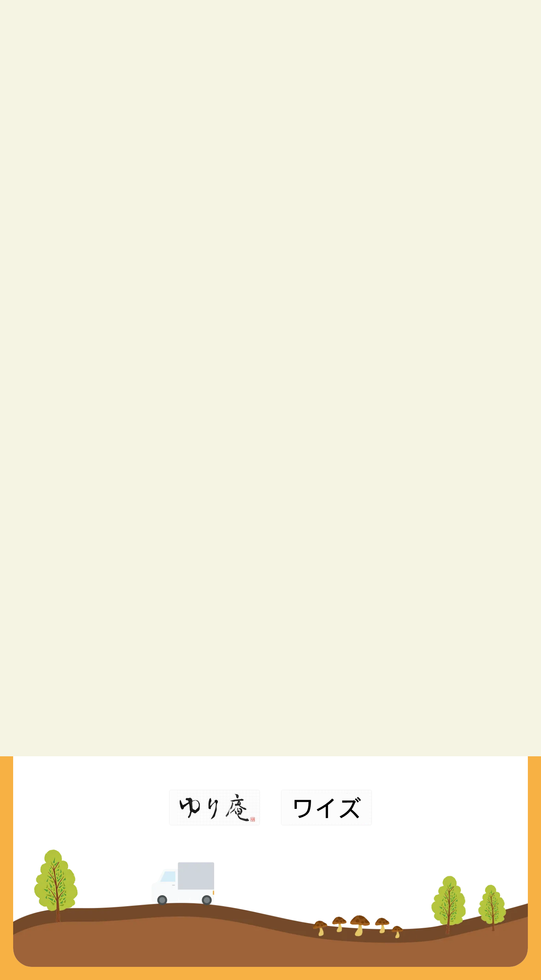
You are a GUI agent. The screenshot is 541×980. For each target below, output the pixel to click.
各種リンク (405, 744)
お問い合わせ (408, 729)
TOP (318, 700)
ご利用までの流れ (338, 744)
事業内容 (325, 714)
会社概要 (401, 714)
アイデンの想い (335, 729)
